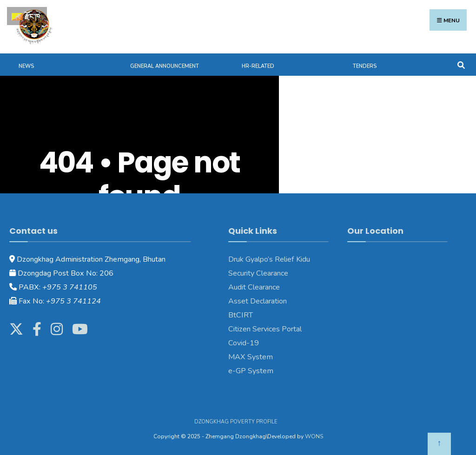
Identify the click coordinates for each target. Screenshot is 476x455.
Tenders (365, 66)
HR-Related (258, 66)
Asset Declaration (258, 301)
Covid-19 (244, 343)
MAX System (251, 357)
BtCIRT (241, 315)
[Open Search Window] (461, 64)
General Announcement (165, 66)
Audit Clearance (254, 287)
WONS (314, 436)
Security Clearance (258, 273)
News (26, 66)
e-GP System (251, 371)
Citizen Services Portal (265, 329)
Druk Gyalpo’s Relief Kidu (269, 259)
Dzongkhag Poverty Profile (236, 422)
